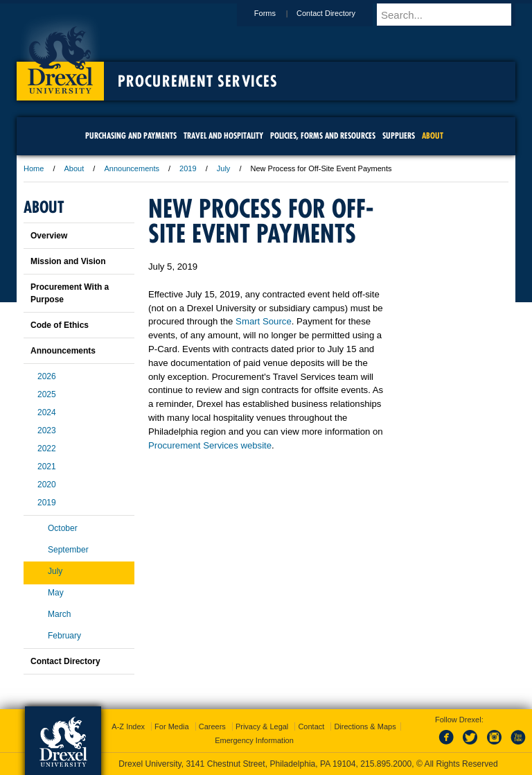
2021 (47, 467)
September (68, 550)
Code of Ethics (60, 325)
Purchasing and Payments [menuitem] (131, 136)
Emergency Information (254, 740)
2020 (47, 485)
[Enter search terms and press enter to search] (452, 15)
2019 (188, 168)
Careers (212, 726)
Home (34, 168)
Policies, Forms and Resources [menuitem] (323, 136)
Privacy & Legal (262, 726)
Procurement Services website (210, 445)
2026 (47, 376)
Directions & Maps (365, 726)
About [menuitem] (433, 136)
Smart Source (264, 321)
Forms (278, 13)
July (224, 168)
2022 (47, 449)
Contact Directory (339, 13)
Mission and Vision (68, 261)
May (56, 593)
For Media (172, 726)
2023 (47, 430)
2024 (47, 412)
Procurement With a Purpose (70, 293)
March (59, 614)
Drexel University (60, 55)
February (64, 636)
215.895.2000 (386, 764)
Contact (311, 726)
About (74, 168)
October (63, 528)
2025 (47, 394)
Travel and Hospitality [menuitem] (223, 136)
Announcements (132, 168)
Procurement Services (198, 81)
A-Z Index (128, 726)
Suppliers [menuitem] (399, 136)
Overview (49, 236)
